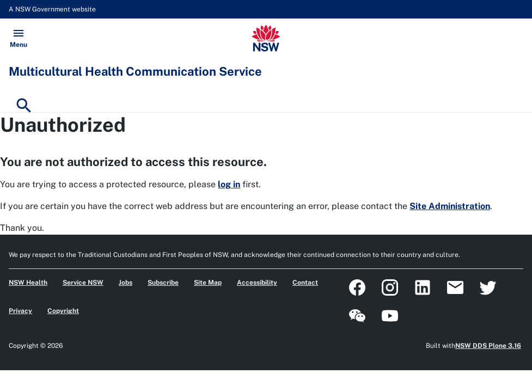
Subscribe (163, 283)
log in (229, 184)
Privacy (20, 311)
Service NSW (83, 283)
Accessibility (257, 283)
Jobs (126, 283)
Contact (305, 283)
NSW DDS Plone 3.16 (488, 346)
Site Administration (450, 206)
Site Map (208, 283)
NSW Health (28, 283)
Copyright (63, 311)
